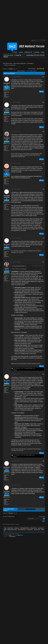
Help (42, 52)
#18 (43, 374)
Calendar (36, 52)
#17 (43, 262)
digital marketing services (34, 364)
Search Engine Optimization (19, 63)
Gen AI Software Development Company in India (24, 176)
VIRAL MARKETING (20, 157)
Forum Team (10, 528)
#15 (43, 189)
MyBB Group (20, 535)
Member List (28, 52)
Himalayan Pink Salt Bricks (34, 251)
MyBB (10, 535)
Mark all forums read (12, 530)
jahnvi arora (29, 368)
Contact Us (17, 528)
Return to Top (34, 528)
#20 (43, 485)
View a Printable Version (10, 516)
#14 (43, 164)
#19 (43, 461)
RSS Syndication (22, 530)
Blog (5, 528)
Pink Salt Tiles (15, 251)
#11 (43, 77)
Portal (15, 52)
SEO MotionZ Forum (8, 63)
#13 (43, 132)
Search (21, 52)
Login (17, 55)
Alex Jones (7, 245)
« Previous (10, 69)
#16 (43, 238)
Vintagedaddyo (12, 536)
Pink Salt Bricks (23, 251)
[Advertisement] (18, 19)
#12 (43, 102)
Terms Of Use (37, 530)
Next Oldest (7, 509)
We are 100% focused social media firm (21, 154)
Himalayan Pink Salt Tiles (17, 252)
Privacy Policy (30, 530)
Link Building (29, 63)
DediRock (15, 370)
